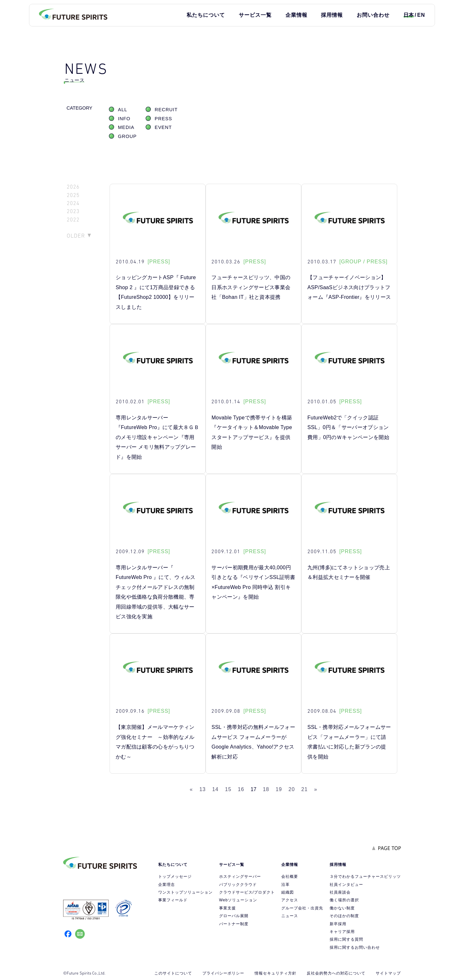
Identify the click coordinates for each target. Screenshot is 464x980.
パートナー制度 (234, 924)
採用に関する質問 (346, 939)
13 (203, 789)
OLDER (76, 236)
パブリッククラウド (238, 885)
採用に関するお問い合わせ (355, 947)
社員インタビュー (346, 885)
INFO (124, 119)
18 (266, 789)
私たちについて (206, 15)
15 (228, 789)
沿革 (285, 885)
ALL (123, 110)
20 (292, 789)
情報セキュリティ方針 (275, 973)
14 (215, 789)
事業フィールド (173, 900)
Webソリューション (238, 900)
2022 (73, 220)
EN (421, 15)
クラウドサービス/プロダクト (247, 892)
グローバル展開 (234, 916)
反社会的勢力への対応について (336, 973)
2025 (73, 195)
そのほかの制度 (344, 916)
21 (304, 789)
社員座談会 (340, 892)
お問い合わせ (373, 15)
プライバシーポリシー (223, 973)
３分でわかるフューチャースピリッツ (365, 877)
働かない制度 (342, 908)
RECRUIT (166, 110)
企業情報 (296, 15)
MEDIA (126, 127)
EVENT (163, 127)
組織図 (288, 892)
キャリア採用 (342, 932)
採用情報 (332, 15)
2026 (73, 187)
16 (241, 789)
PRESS (163, 119)
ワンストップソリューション (185, 892)
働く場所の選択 (344, 900)
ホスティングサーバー (240, 877)
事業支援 (227, 908)
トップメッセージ (175, 877)
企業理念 (167, 885)
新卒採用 (338, 924)
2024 (73, 203)
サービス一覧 (255, 15)
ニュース (290, 916)
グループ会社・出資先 (302, 908)
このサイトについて (173, 973)
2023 (73, 211)
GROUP (127, 136)
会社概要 (290, 877)
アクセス (290, 900)
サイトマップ (388, 973)
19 (279, 789)
